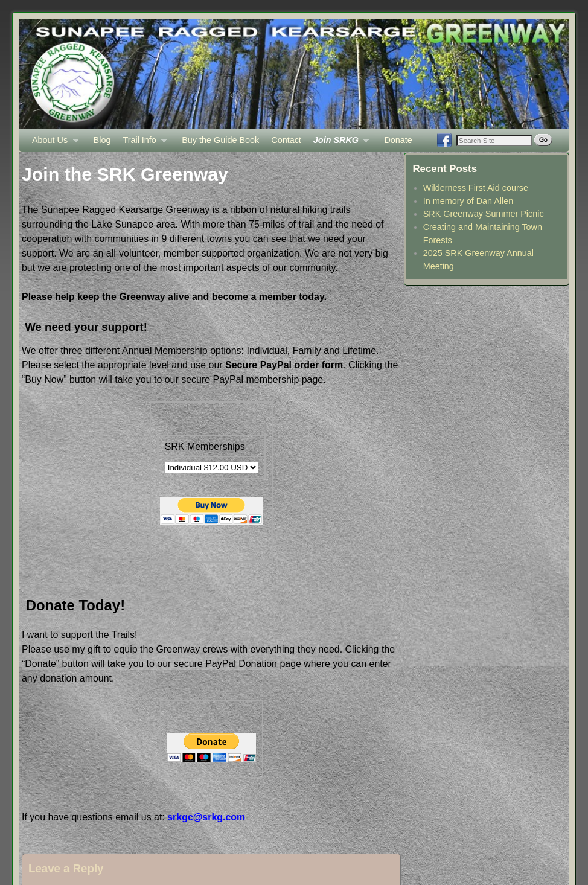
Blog (102, 140)
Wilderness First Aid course (476, 188)
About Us (52, 143)
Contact (286, 140)
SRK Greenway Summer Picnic (484, 214)
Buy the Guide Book (220, 140)
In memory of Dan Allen (468, 201)
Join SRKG (338, 143)
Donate (398, 140)
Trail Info (142, 143)
